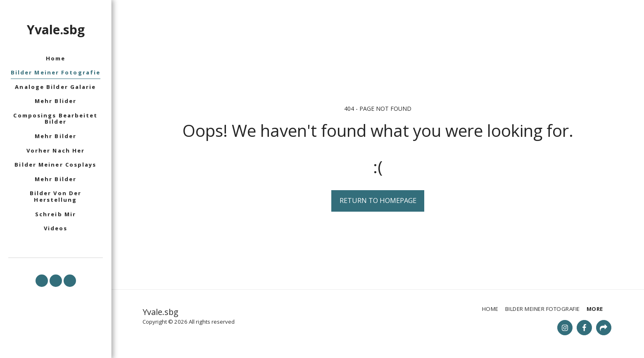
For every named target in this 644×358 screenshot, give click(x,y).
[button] (42, 281)
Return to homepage (378, 200)
